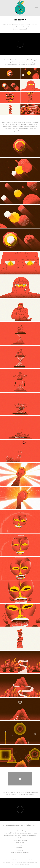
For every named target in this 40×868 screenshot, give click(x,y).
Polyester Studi (11, 25)
